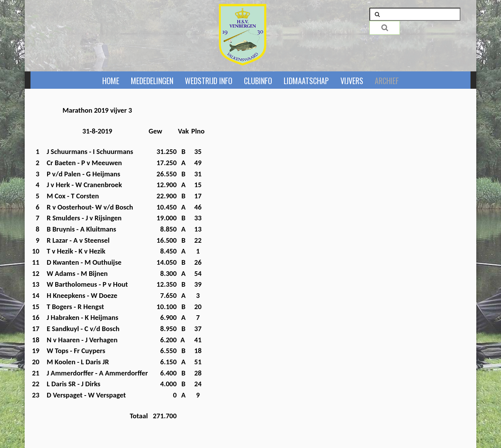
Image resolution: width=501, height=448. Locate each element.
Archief (387, 81)
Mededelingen (152, 81)
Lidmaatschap (306, 81)
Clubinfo (258, 81)
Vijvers (352, 81)
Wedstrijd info (209, 81)
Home (111, 81)
